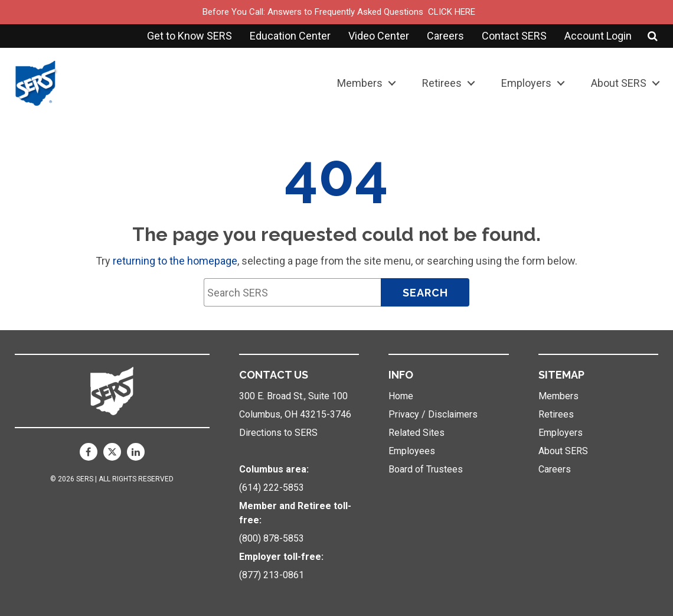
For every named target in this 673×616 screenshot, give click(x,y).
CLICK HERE (452, 12)
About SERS (619, 83)
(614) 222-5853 (272, 488)
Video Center (379, 36)
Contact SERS (514, 36)
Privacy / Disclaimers (433, 414)
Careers (445, 36)
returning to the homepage (175, 261)
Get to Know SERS (190, 36)
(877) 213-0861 (272, 575)
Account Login (598, 36)
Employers (526, 83)
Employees (412, 451)
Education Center (290, 36)
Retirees (442, 83)
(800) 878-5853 (272, 538)
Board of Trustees (426, 469)
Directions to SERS (278, 433)
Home (401, 396)
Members (360, 83)
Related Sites (416, 433)
